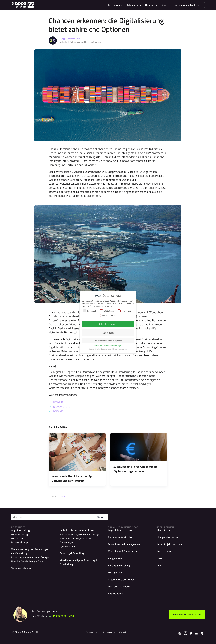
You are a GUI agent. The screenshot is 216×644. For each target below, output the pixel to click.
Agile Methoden (67, 542)
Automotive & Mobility (121, 538)
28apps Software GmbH (70, 39)
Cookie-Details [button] (95, 349)
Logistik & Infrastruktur (121, 530)
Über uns (150, 5)
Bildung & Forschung (120, 567)
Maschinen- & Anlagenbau (123, 552)
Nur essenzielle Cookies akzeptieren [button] (108, 340)
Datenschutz (91, 635)
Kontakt (122, 635)
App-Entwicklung (21, 530)
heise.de (58, 411)
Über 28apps (164, 530)
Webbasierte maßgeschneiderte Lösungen (78, 535)
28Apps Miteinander (168, 538)
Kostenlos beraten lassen (188, 5)
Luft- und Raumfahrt (120, 589)
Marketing (124, 311)
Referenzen (133, 5)
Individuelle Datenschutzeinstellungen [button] (108, 346)
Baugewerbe (115, 560)
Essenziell (90, 311)
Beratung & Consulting (73, 549)
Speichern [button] (108, 333)
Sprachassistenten (22, 568)
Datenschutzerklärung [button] (109, 349)
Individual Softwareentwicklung (78, 530)
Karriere (161, 560)
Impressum (108, 635)
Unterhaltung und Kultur (122, 582)
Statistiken (107, 311)
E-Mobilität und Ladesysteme (125, 545)
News (164, 5)
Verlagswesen (116, 574)
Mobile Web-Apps (19, 542)
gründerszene (62, 406)
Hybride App (16, 539)
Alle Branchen (116, 596)
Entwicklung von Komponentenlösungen (29, 557)
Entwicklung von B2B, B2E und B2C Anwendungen (82, 539)
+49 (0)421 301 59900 (65, 619)
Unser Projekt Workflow (170, 545)
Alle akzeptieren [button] (108, 324)
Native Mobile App (19, 535)
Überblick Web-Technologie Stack (26, 561)
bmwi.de (58, 402)
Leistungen (114, 5)
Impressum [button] (123, 349)
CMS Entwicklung (19, 553)
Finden (100, 517)
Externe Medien (107, 315)
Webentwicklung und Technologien (31, 549)
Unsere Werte (164, 552)
